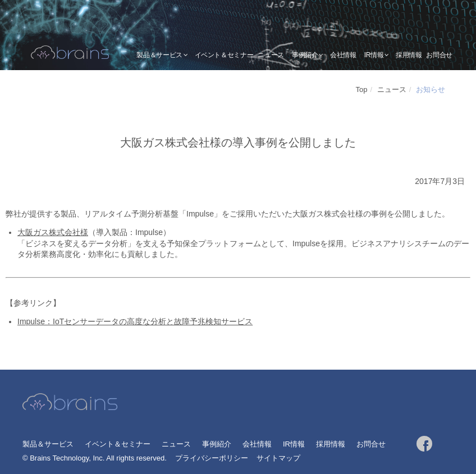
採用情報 (409, 55)
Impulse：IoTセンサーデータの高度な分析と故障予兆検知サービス (135, 321)
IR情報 (374, 55)
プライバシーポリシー (212, 458)
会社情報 (343, 55)
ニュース (271, 55)
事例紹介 (305, 55)
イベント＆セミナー (224, 55)
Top (362, 89)
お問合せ (439, 55)
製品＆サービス (159, 55)
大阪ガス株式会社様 (53, 232)
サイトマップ (278, 458)
